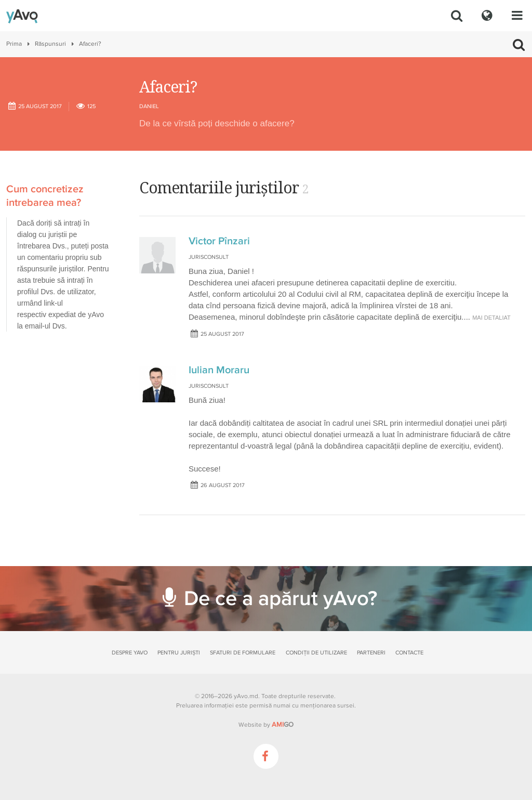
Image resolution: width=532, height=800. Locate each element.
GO (283, 725)
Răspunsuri (50, 44)
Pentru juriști (179, 653)
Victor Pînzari (219, 241)
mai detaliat (491, 318)
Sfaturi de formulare (243, 653)
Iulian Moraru (219, 370)
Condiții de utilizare (316, 653)
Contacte (409, 653)
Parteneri (371, 653)
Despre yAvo (130, 653)
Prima (14, 44)
